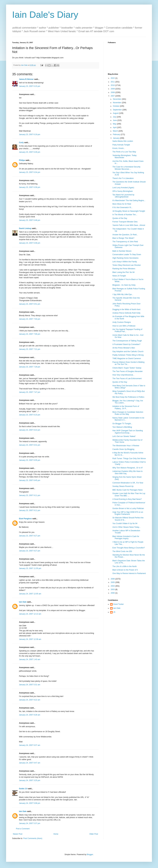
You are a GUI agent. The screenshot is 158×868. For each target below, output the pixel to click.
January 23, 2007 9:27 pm (30, 536)
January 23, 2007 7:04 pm (30, 319)
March (116, 131)
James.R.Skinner (26, 79)
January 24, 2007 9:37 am (30, 745)
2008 (113, 92)
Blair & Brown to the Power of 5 (125, 570)
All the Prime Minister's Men (124, 348)
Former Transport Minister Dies (125, 222)
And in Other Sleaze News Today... (126, 527)
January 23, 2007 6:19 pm (30, 134)
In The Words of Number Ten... (125, 215)
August (116, 113)
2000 (113, 593)
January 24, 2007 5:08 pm (30, 803)
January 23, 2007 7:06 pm (30, 334)
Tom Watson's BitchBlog (122, 427)
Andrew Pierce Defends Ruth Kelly (126, 313)
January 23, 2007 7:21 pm (30, 349)
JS (114, 612)
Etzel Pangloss (25, 519)
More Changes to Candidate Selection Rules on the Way (128, 413)
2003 (113, 589)
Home (56, 834)
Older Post (94, 834)
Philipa (22, 160)
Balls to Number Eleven (122, 251)
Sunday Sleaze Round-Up (123, 486)
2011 (113, 82)
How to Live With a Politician (124, 326)
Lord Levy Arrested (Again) (123, 188)
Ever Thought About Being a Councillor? (129, 548)
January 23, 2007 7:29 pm (30, 367)
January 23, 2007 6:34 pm (30, 172)
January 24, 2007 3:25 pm (30, 780)
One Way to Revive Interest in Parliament (129, 573)
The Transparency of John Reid (125, 242)
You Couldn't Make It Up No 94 (125, 523)
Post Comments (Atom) (33, 838)
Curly (21, 143)
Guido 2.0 (23, 789)
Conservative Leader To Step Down (127, 255)
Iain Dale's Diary (45, 15)
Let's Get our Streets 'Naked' (124, 436)
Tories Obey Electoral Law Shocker (127, 265)
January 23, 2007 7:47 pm (30, 392)
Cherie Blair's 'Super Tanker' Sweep (127, 368)
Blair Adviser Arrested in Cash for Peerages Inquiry (126, 537)
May (115, 124)
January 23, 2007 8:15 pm (30, 415)
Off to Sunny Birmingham (123, 191)
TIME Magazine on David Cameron (127, 358)
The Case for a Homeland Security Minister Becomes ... (126, 168)
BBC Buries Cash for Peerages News (128, 490)
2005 (113, 582)
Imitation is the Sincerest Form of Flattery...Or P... (126, 407)
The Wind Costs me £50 (122, 551)
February (117, 134)
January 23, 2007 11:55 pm (30, 568)
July (115, 117)
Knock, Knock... (119, 148)
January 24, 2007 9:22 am (30, 700)
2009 (113, 89)
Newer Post (18, 834)
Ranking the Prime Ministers (124, 269)
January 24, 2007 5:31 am (30, 685)
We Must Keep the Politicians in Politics (128, 397)
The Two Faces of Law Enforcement (127, 379)
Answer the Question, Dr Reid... (125, 235)
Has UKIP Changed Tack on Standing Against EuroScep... (128, 432)
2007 (113, 96)
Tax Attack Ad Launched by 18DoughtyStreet (123, 196)
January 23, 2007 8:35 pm (30, 460)
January (116, 138)
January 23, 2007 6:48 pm (30, 220)
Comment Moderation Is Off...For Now (128, 483)
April (115, 127)
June (115, 120)
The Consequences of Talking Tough (127, 341)
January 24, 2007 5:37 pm (30, 823)
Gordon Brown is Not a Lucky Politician (128, 508)
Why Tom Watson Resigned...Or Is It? (128, 468)
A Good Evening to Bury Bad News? (127, 499)
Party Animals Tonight (121, 145)
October (116, 106)
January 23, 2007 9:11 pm (30, 495)
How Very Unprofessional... (123, 375)
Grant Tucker (118, 604)
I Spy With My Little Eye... (123, 294)
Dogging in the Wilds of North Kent (126, 309)
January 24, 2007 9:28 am (30, 715)
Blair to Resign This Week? (123, 238)
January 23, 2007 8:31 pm (30, 445)
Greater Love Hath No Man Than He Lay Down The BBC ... (129, 494)
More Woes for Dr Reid (122, 204)
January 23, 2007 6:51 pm (30, 304)
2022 (113, 78)
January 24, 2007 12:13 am (30, 614)
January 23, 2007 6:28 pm (30, 152)
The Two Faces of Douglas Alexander (128, 371)
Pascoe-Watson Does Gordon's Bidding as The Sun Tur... (128, 363)
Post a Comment (23, 829)
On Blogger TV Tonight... (122, 424)
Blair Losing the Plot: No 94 (123, 272)
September (118, 110)
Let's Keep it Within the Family (125, 262)
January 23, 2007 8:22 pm (30, 430)
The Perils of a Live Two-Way (124, 152)
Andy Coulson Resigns (122, 322)
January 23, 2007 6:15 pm (30, 86)
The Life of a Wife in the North (125, 566)
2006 (113, 579)
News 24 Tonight (119, 276)
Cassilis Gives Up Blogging (123, 449)
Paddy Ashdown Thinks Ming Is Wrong (128, 355)
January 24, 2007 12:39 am (30, 639)
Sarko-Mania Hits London (123, 141)
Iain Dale (23, 602)
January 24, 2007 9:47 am (30, 763)
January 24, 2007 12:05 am (30, 594)
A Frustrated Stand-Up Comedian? (126, 344)
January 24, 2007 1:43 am (30, 659)
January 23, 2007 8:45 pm (30, 480)
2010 (113, 85)
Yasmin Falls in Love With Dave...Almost (129, 225)
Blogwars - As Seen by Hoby (124, 285)
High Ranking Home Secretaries (125, 258)
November (117, 103)
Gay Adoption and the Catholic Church (128, 352)
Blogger (90, 854)
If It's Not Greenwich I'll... (122, 207)
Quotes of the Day (120, 218)
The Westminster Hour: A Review (126, 446)
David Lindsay (25, 228)
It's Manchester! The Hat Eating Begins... (129, 200)
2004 (113, 586)
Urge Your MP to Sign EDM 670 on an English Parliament (128, 513)
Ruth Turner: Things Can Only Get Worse (129, 459)
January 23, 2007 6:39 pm (30, 187)
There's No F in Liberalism (123, 178)
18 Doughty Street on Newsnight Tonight (129, 211)
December (117, 99)
